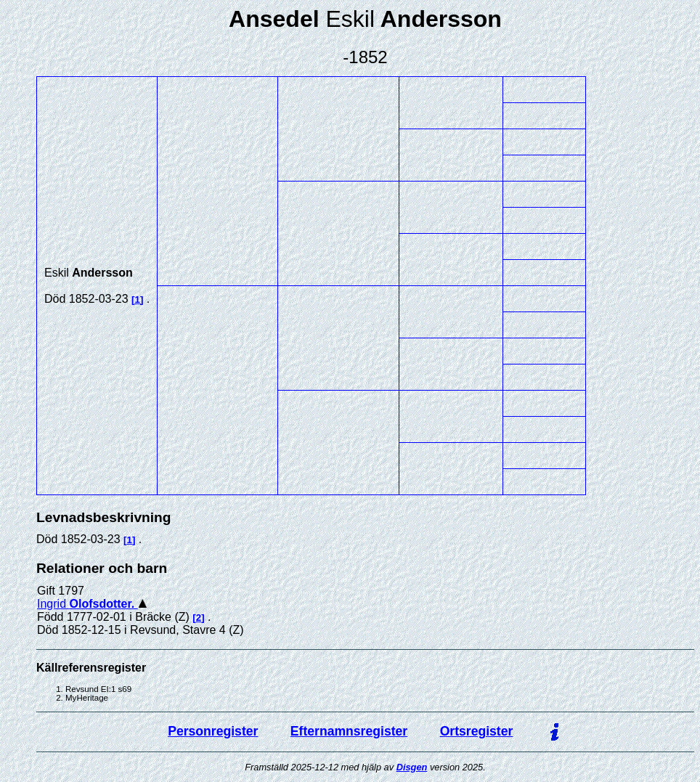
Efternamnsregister (349, 731)
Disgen (412, 767)
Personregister (213, 731)
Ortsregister (477, 731)
